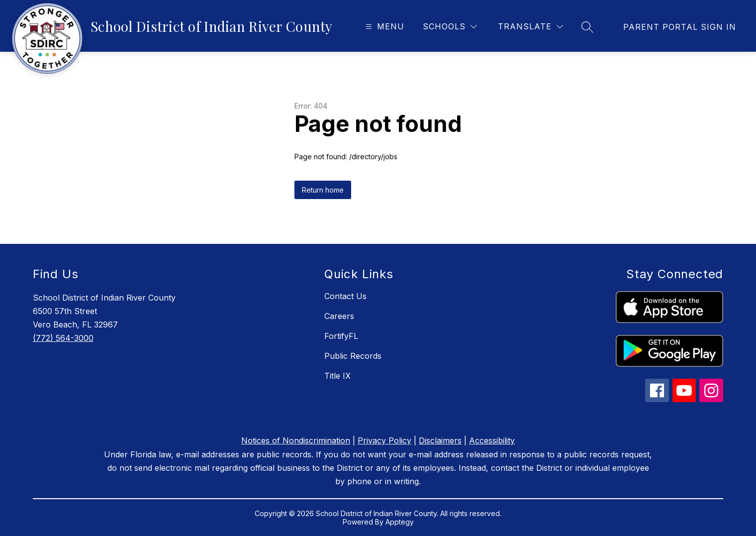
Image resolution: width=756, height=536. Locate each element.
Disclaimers (440, 440)
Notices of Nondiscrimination (296, 440)
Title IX (337, 376)
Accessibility (492, 440)
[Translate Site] (530, 27)
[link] (680, 27)
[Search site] (587, 27)
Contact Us (345, 296)
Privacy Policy (384, 440)
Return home (323, 190)
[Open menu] (384, 27)
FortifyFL (341, 336)
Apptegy (400, 522)
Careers (339, 316)
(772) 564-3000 (63, 338)
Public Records (353, 356)
